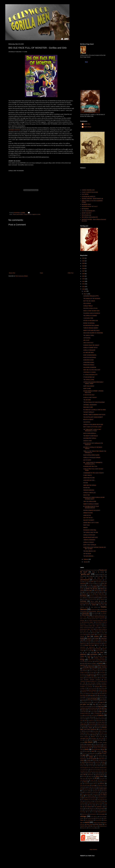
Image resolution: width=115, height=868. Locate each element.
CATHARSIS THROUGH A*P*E (91, 296)
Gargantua (90, 665)
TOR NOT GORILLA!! (89, 412)
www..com (86, 62)
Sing (101, 766)
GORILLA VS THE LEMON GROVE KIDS (93, 425)
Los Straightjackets (97, 714)
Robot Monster (90, 762)
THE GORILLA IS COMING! (90, 316)
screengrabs (91, 764)
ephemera (83, 654)
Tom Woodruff (88, 807)
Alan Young (87, 582)
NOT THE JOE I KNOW (89, 301)
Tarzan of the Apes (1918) (95, 782)
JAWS (83, 701)
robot (83, 762)
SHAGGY (86, 528)
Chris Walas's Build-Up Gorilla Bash (97, 617)
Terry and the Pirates (85, 785)
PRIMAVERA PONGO (89, 365)
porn (103, 750)
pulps (105, 751)
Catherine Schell (84, 607)
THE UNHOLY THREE (89, 335)
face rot (103, 655)
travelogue (103, 810)
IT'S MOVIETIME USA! (89, 377)
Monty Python (96, 731)
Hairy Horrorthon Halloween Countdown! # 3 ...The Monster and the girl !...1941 (93, 681)
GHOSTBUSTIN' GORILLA (90, 438)
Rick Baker (89, 760)
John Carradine (103, 701)
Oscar (95, 744)
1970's (82, 576)
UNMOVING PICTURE (89, 478)
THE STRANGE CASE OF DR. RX (89, 800)
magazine (34, 214)
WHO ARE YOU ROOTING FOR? (92, 370)
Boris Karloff (104, 598)
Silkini (96, 766)
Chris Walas (85, 615)
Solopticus (103, 773)
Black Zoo (90, 594)
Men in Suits (83, 722)
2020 (84, 263)
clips (88, 636)
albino (92, 582)
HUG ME (86, 483)
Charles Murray (94, 610)
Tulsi (89, 812)
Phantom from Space (87, 748)
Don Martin (90, 649)
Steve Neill (90, 778)
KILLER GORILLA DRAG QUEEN (91, 455)
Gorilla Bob (83, 676)
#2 (95, 574)
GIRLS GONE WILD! (88, 343)
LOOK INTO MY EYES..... (90, 480)
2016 (84, 274)
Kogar (100, 708)
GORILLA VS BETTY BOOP (90, 398)
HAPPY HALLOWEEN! (89, 386)
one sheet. (89, 742)
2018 (84, 269)
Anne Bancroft (91, 583)
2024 (84, 258)
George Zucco (102, 669)
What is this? (86, 80)
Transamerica (88, 810)
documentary (83, 649)
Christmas (95, 633)
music (89, 735)
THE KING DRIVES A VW (89, 551)
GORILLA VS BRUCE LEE (89, 493)
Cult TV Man (88, 640)
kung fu (84, 710)
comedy (96, 636)
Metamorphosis (92, 722)
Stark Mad (84, 776)
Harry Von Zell (84, 690)
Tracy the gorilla (101, 808)
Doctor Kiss (101, 647)
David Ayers (102, 642)
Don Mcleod (98, 649)
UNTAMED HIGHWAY (14, 130)
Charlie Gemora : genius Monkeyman (98, 612)
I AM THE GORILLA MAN (90, 501)
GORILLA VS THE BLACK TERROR (92, 458)
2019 (84, 266)
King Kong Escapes (84, 708)
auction (84, 587)
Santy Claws (98, 762)
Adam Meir (101, 578)
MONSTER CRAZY (86, 204)
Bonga (97, 598)
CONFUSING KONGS (89, 363)
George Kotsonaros (86, 669)
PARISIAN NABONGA (89, 490)
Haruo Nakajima (93, 690)
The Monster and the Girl (90, 798)
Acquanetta (90, 578)
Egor (81, 653)
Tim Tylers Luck (101, 805)
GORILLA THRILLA (88, 306)
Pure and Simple (86, 753)
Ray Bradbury (100, 755)
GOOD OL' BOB (87, 441)
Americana (83, 583)
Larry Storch (102, 710)
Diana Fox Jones (90, 645)
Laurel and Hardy (84, 712)
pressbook (87, 751)
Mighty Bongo (88, 127)
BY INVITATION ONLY (89, 395)
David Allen (95, 642)
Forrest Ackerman (92, 660)
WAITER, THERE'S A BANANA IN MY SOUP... (95, 415)
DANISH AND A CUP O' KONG (91, 523)
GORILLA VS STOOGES (89, 535)
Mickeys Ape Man (101, 724)
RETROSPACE (85, 209)
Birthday (84, 594)
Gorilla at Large (102, 674)
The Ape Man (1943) (92, 787)
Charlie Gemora (84, 612)
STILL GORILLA (87, 303)
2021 (84, 261)
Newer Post (12, 273)
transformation (96, 810)
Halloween (97, 687)
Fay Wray (98, 656)
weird (87, 822)
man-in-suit (83, 719)
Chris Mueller (103, 613)
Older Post (70, 273)
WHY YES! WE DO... (88, 518)
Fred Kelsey (104, 662)
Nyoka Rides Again (99, 740)
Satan (103, 762)
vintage (83, 816)
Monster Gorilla (87, 731)
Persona (105, 746)
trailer (82, 810)
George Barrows (89, 667)
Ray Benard (92, 755)
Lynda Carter (94, 715)
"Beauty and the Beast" (18, 214)
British (84, 599)
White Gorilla (90, 825)
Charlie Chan (102, 610)
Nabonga (94, 735)
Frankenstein (90, 662)
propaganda (99, 751)
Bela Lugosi (89, 590)
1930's (103, 574)
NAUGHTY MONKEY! (89, 520)
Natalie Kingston (84, 737)
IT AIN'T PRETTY (88, 475)
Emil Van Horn (98, 653)
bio (106, 592)
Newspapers (94, 738)
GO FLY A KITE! (87, 460)
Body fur (87, 598)
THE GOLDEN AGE (86, 215)
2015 (84, 276)
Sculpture (98, 764)
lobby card (102, 712)
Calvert (103, 601)
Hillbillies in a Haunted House (89, 692)
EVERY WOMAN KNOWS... (90, 355)
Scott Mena (83, 764)
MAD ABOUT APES (88, 407)
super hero (93, 780)
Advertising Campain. (97, 580)
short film (91, 766)
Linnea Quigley (94, 712)
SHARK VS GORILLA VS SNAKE (91, 504)
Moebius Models (88, 728)
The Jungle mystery (86, 794)
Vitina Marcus (94, 817)
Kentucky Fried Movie (85, 706)
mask (81, 721)
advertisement (85, 580)
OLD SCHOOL (87, 422)
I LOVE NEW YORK (88, 318)
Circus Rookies (91, 635)
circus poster (83, 635)
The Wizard (83, 803)
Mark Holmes (91, 719)
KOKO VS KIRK (87, 389)
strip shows (102, 778)
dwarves (87, 651)
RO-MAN (95, 760)
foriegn (82, 660)
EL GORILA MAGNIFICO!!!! (90, 375)
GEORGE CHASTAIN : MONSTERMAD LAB (92, 199)
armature (95, 585)
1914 (99, 574)
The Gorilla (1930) (86, 791)
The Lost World (95, 794)
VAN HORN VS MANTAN (90, 367)
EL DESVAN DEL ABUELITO (89, 197)
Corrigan (96, 638)
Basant (101, 587)
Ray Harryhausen (100, 757)
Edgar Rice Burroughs (100, 651)
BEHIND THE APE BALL (89, 323)
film (89, 658)
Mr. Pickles (103, 731)
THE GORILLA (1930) (89, 380)
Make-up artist (84, 717)
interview (101, 695)
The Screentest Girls (102, 798)
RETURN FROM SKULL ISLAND (91, 326)
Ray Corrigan (90, 757)
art (99, 585)
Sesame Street (83, 766)
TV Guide (94, 812)
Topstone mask (93, 808)
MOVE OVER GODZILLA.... (90, 433)
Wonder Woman (103, 826)
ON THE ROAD (87, 554)
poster (82, 751)
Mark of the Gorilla (100, 719)
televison (102, 784)
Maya (86, 721)
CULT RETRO (85, 194)
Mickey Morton (101, 722)
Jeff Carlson (88, 701)
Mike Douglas (99, 726)
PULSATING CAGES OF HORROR (92, 313)
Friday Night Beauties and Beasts (89, 664)
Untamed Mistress (102, 812)
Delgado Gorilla (83, 644)
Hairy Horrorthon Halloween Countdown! (90, 680)
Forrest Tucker (101, 660)
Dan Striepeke (104, 640)
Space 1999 (83, 775)
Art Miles (104, 585)
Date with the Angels (86, 642)
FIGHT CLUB (86, 525)
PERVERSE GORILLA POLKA (90, 308)
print (93, 751)
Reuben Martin (102, 759)
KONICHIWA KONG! (89, 360)
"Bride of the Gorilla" (98, 572)
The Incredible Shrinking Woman (91, 792)
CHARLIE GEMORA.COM (88, 190)
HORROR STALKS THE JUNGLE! (91, 345)
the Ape (93, 785)
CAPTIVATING (87, 338)
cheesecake (85, 613)
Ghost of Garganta (93, 671)
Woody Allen (84, 828)
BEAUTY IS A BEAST (88, 420)
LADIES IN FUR (87, 515)
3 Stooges (91, 576)
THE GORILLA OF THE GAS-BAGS (92, 299)
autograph (89, 587)
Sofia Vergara (96, 773)
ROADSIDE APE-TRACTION (90, 466)
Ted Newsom (95, 784)
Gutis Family (102, 678)
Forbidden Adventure (99, 658)
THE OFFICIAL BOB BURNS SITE (90, 217)
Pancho (105, 744)
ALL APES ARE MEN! (89, 353)
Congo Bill (90, 638)
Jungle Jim (102, 703)
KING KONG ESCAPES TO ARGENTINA (93, 333)
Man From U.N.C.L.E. (100, 717)
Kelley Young (101, 705)
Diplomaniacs (92, 647)
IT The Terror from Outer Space (92, 697)
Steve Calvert (100, 776)
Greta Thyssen (94, 678)
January (86, 562)
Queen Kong (95, 753)
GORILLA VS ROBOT (89, 542)
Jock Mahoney (95, 701)
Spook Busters (91, 775)
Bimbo (94, 592)
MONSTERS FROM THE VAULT (90, 207)
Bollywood (92, 598)
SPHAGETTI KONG (88, 513)
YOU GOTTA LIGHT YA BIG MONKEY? (93, 417)
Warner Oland (99, 820)
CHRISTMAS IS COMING (89, 372)
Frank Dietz (83, 662)
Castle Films (102, 605)
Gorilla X (87, 678)
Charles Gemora (28, 214)
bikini (102, 590)
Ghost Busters (84, 671)
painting (100, 744)
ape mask (98, 583)
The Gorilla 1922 (96, 791)
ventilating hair (93, 814)
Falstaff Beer (90, 656)
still (95, 778)
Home (41, 273)
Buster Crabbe (94, 601)
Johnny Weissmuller (86, 703)
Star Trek (104, 775)
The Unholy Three (89, 801)
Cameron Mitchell (84, 603)
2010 (84, 289)
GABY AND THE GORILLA (90, 485)
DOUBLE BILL (87, 488)
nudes (86, 740)
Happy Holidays (102, 688)
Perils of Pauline (97, 746)
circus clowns (102, 633)
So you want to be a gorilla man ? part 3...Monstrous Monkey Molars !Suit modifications (93, 768)
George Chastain (102, 667)
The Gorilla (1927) (102, 789)
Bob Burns (83, 596)
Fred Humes (97, 662)
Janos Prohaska (92, 699)
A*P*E (104, 576)
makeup (91, 717)
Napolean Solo (102, 735)
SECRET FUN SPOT (87, 213)
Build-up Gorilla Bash (92, 599)
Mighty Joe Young (91, 726)
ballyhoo (95, 587)
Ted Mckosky (87, 784)
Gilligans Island (84, 673)
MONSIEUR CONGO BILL (90, 530)
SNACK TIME (87, 495)
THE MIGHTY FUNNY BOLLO (91, 436)
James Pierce (83, 699)
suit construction (84, 780)
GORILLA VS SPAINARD (89, 350)
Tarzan (85, 782)
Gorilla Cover (90, 676)
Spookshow (98, 775)
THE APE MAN (87, 400)
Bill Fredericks (88, 592)
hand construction (93, 688)
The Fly (94, 789)
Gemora (96, 665)
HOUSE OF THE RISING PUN (91, 321)
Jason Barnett (103, 699)
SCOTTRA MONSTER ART (88, 211)
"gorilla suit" (85, 574)
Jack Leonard (102, 697)
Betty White (97, 590)
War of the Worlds (89, 820)
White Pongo (99, 824)
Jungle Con (95, 703)
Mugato (82, 733)
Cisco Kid (99, 635)
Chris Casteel (95, 613)
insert (96, 695)
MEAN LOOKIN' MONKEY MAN (91, 311)
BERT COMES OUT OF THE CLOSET (92, 427)
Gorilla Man (87, 124)
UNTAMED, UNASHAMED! (90, 405)
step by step (91, 776)
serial (103, 764)
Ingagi (91, 695)
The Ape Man (83, 787)
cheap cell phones (93, 849)
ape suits (89, 585)
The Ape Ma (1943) (101, 785)
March (86, 294)
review (39, 214)
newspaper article (84, 738)
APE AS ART (86, 340)
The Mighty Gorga (90, 796)
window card (95, 826)
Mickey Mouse (84, 724)
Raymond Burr (83, 759)
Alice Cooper (98, 582)
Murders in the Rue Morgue (92, 733)
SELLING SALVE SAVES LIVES (90, 537)
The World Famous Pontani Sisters (95, 803)
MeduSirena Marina (101, 721)
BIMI (99, 592)
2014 (84, 279)
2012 (84, 284)
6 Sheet (99, 576)
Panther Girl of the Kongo (87, 746)
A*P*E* (82, 578)
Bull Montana (102, 599)
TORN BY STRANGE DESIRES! (91, 328)
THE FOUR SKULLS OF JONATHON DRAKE (94, 402)
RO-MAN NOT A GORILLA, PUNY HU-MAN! (95, 410)
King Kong (101, 706)
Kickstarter (94, 706)
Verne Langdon (101, 814)
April (85, 291)
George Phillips (95, 669)
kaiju (94, 705)
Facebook (82, 656)
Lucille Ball (87, 715)
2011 (84, 287)
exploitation (94, 654)
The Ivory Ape (103, 792)
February (86, 559)
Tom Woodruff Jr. (98, 807)
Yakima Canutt (92, 828)
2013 (84, 281)
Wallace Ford (99, 819)
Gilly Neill (91, 673)
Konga (105, 708)
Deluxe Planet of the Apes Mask (95, 644)
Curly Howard (96, 640)
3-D (95, 576)
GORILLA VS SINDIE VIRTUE (90, 348)
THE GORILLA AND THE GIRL (91, 533)
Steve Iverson (83, 778)
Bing (102, 592)
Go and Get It (102, 673)
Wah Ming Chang (90, 819)
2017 (84, 271)
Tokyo (81, 807)
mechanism (92, 721)
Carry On (87, 605)
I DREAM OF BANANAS (89, 540)
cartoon (94, 605)
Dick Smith (100, 645)
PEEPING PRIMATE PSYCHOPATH (92, 510)
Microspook (83, 726)
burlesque (83, 601)
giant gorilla (102, 671)
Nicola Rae (101, 738)
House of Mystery (92, 694)
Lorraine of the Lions (85, 714)
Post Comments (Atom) (22, 276)
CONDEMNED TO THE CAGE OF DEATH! (94, 473)
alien (104, 582)
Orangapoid (89, 744)
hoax (99, 692)
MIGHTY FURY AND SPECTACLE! (92, 331)
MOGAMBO (97, 728)
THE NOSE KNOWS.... (89, 556)
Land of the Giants (92, 710)
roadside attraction (103, 760)
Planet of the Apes (96, 750)
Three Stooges (93, 805)
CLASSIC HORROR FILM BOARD (90, 192)
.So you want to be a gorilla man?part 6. (89, 570)
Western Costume (97, 823)
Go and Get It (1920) (84, 674)
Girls (96, 673)
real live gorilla (92, 759)
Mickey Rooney (92, 724)
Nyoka (91, 740)
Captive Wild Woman (96, 603)
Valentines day (85, 814)
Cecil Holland (94, 607)
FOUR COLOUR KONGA (90, 358)
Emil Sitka (88, 653)
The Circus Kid (87, 789)
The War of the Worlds (100, 801)
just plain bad (85, 704)
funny (100, 663)
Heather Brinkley (103, 690)
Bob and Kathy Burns (100, 594)
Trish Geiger (83, 812)
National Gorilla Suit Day (98, 737)
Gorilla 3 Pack (94, 674)
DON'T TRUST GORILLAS (90, 545)
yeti (97, 828)
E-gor (92, 651)
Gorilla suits (99, 676)
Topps (86, 808)
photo (87, 750)
